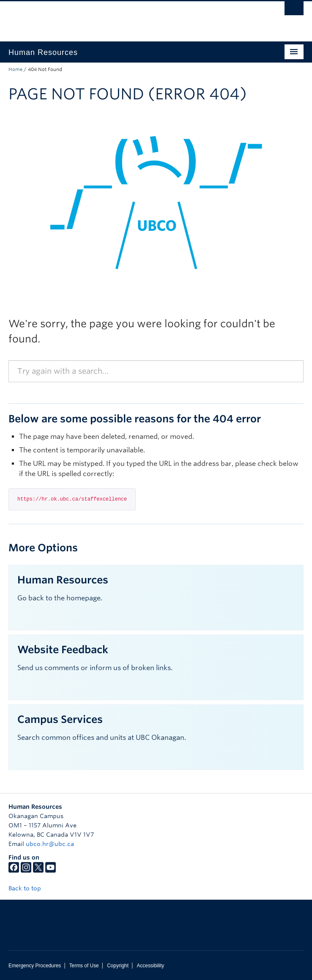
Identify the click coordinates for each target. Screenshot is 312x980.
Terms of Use (84, 966)
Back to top (29, 888)
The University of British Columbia (112, 17)
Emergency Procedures (35, 966)
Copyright (118, 966)
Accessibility (150, 966)
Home (15, 69)
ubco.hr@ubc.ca (50, 844)
